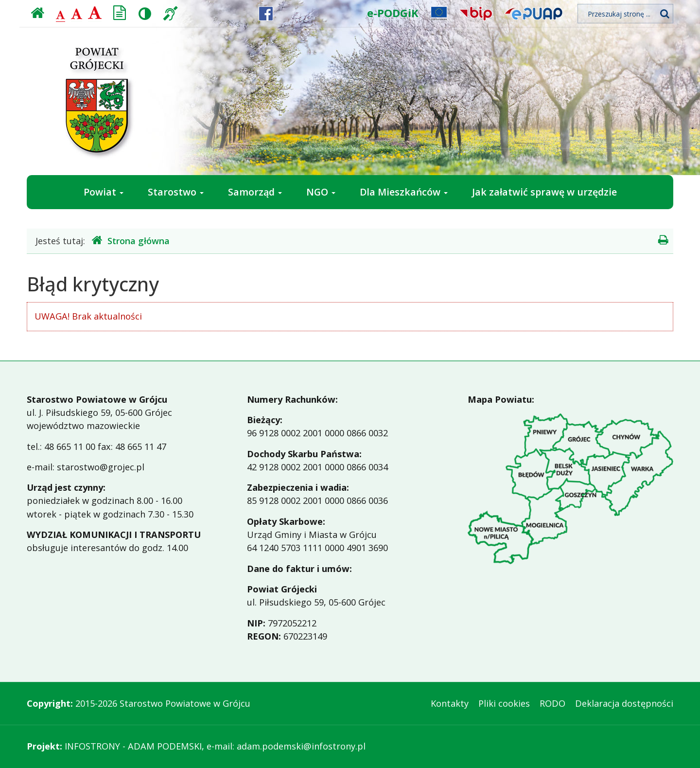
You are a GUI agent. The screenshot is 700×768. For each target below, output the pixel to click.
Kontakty (450, 703)
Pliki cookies (504, 703)
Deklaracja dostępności (624, 703)
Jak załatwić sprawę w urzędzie (544, 192)
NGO (321, 192)
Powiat (104, 192)
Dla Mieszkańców (404, 192)
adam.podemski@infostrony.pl (301, 746)
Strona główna (131, 241)
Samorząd (255, 192)
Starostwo (176, 192)
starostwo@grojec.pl (101, 467)
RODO (552, 703)
